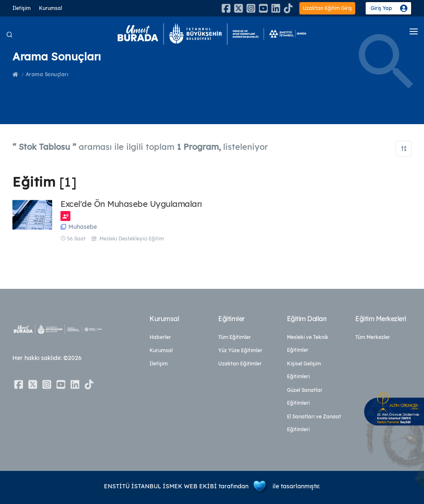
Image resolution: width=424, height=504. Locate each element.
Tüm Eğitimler (235, 337)
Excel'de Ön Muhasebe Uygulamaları (131, 204)
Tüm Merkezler (373, 337)
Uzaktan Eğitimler (240, 364)
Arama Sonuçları (47, 74)
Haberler (160, 337)
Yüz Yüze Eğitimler (240, 350)
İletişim (22, 8)
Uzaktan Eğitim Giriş (327, 8)
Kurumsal (51, 8)
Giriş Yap (381, 8)
